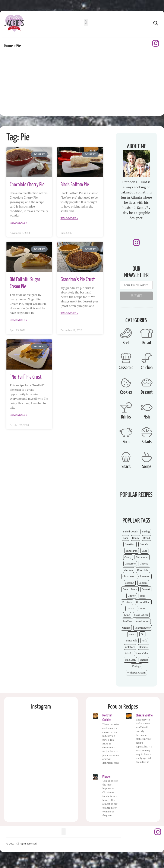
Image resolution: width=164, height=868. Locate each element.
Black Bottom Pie (75, 185)
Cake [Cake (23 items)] (144, 551)
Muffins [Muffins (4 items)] (128, 621)
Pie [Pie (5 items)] (143, 634)
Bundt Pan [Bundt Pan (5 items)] (132, 551)
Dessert (147, 392)
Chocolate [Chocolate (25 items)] (143, 570)
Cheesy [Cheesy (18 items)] (144, 564)
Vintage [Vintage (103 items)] (136, 666)
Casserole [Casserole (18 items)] (130, 564)
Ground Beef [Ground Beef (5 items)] (143, 602)
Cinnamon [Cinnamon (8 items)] (144, 576)
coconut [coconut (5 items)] (130, 583)
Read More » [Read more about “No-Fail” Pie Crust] (18, 415)
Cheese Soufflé (144, 715)
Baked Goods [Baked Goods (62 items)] (130, 531)
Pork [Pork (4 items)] (144, 640)
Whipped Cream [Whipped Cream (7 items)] (136, 673)
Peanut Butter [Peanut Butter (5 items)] (143, 628)
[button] (86, 22)
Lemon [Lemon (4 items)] (142, 608)
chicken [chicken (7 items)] (128, 570)
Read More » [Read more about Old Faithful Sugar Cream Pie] (18, 320)
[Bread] (147, 333)
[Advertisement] (82, 81)
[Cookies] (126, 383)
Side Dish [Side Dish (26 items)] (130, 660)
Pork (126, 442)
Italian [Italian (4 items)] (130, 608)
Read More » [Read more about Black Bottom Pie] (69, 218)
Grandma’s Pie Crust (78, 280)
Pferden (107, 777)
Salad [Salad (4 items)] (128, 653)
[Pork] (126, 432)
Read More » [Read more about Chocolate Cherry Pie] (18, 223)
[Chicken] (147, 358)
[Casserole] (126, 358)
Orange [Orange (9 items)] (126, 628)
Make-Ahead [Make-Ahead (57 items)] (141, 615)
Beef (126, 343)
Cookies (126, 392)
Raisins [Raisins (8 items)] (143, 647)
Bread (147, 343)
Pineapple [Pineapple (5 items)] (132, 640)
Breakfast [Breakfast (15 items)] (130, 544)
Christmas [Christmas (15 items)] (128, 576)
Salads (147, 442)
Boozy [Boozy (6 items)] (136, 538)
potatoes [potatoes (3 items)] (130, 647)
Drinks (126, 417)
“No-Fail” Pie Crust (26, 377)
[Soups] (147, 457)
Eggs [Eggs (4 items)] (143, 596)
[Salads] (147, 432)
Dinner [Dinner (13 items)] (132, 596)
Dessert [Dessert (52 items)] (146, 589)
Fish (147, 417)
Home (9, 46)
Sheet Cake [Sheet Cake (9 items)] (142, 653)
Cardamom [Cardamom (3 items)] (142, 557)
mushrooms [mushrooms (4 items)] (143, 621)
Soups (147, 467)
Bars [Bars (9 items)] (125, 538)
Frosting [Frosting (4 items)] (127, 602)
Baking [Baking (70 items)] (146, 531)
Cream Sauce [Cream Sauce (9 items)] (130, 589)
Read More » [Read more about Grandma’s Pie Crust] (69, 313)
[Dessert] (147, 383)
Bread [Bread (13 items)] (147, 538)
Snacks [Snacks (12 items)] (144, 660)
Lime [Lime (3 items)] (127, 615)
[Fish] (147, 407)
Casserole (126, 368)
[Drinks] (126, 407)
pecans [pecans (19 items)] (133, 634)
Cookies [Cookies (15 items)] (143, 583)
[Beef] (126, 333)
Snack (126, 467)
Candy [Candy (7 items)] (128, 557)
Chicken (147, 368)
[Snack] (126, 457)
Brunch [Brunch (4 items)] (144, 544)
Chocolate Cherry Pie (27, 185)
